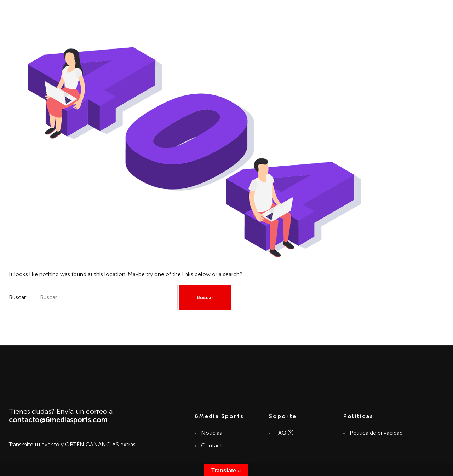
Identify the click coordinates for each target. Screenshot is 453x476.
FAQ (284, 433)
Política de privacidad (376, 433)
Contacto (213, 445)
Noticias (211, 433)
